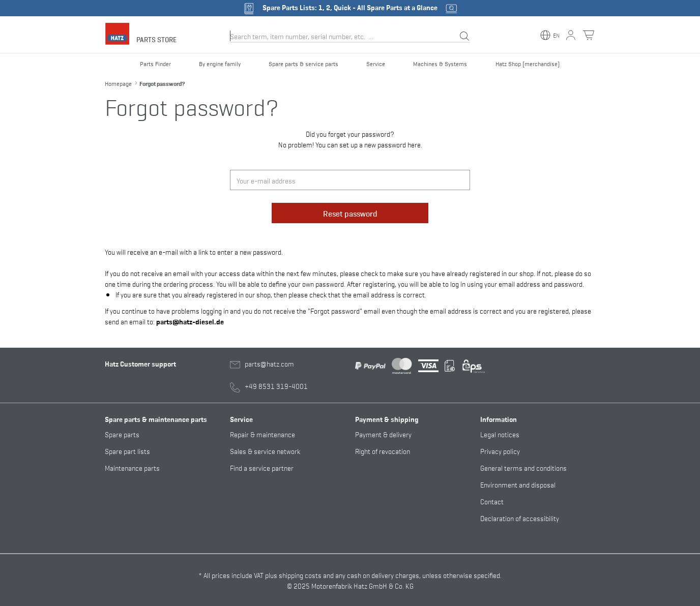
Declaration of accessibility (520, 518)
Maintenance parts (132, 467)
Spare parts (122, 434)
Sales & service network (265, 451)
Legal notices (500, 434)
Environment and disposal (518, 484)
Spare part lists (127, 451)
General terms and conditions (523, 467)
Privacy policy (500, 451)
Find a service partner (262, 467)
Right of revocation (383, 451)
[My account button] (571, 35)
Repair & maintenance (262, 434)
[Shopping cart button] (589, 35)
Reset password (350, 213)
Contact (492, 501)
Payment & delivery (383, 434)
